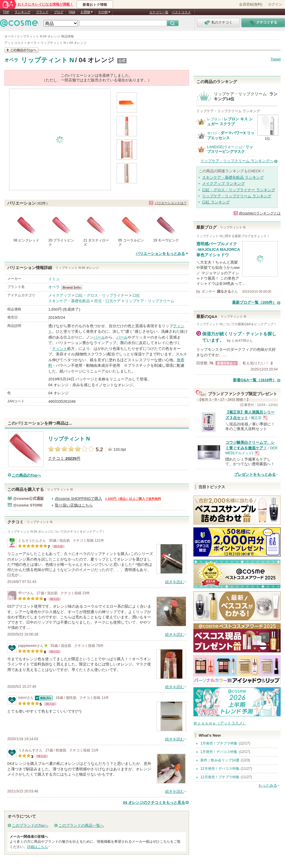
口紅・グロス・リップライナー (102, 295)
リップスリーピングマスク (230, 149)
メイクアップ (60, 295)
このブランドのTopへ (30, 825)
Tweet (276, 59)
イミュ (54, 279)
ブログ (59, 12)
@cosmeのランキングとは (260, 213)
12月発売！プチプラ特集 (220, 777)
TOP (6, 12)
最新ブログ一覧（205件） (254, 302)
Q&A (72, 12)
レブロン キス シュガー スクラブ (230, 121)
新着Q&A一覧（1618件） (255, 380)
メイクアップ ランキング (223, 184)
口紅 (136, 295)
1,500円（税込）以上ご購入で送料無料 (133, 499)
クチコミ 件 (64, 458)
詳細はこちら (38, 847)
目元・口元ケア (107, 301)
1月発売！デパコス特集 (219, 752)
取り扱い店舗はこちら (74, 505)
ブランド (42, 12)
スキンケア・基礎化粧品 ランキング (233, 177)
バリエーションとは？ (171, 203)
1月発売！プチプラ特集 (219, 743)
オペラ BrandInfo (73, 287)
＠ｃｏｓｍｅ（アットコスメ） (220, 723)
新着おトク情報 (95, 5)
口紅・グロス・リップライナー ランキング (239, 190)
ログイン (275, 4)
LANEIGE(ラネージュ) (225, 147)
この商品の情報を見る (22, 50)
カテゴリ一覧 (159, 12)
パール (99, 337)
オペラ (11, 60)
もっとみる (268, 785)
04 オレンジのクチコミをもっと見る (154, 802)
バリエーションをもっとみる (160, 254)
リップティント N (48, 60)
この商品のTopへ (26, 475)
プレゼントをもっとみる (255, 474)
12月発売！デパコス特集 (220, 769)
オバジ (212, 133)
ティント (60, 349)
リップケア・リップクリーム (150, 301)
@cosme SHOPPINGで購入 (79, 499)
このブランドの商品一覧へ (81, 825)
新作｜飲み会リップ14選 (220, 760)
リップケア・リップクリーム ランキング (237, 196)
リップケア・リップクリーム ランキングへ (237, 161)
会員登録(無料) (251, 4)
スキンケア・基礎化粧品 (69, 301)
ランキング (23, 12)
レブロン (214, 119)
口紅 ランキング (216, 202)
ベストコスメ (181, 12)
